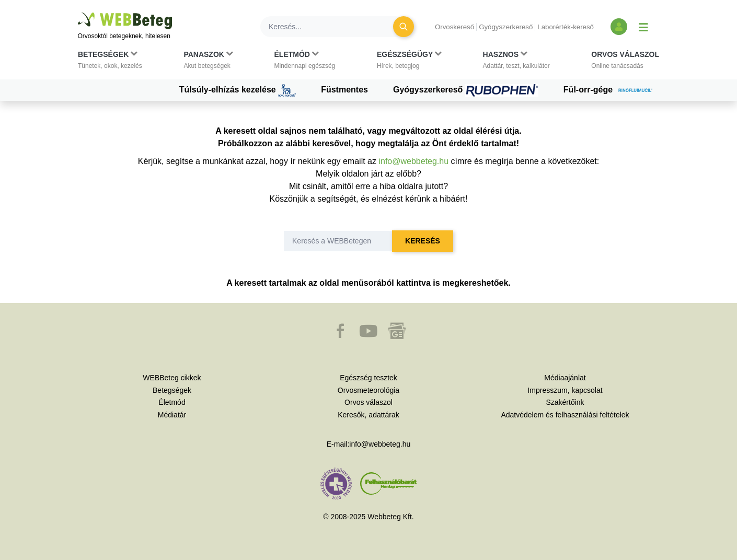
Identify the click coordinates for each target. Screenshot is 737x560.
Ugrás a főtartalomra (78, 13)
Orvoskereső (454, 27)
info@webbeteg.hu (413, 161)
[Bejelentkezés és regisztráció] (619, 27)
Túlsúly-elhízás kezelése (238, 90)
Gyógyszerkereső (506, 27)
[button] (110, 62)
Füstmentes (344, 90)
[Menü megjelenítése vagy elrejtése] (643, 27)
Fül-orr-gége (612, 90)
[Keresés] (333, 27)
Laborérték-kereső (566, 27)
